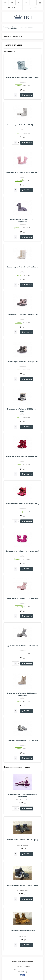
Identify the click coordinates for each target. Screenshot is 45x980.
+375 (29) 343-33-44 (23, 966)
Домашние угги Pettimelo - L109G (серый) (22, 314)
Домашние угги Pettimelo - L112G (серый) (22, 362)
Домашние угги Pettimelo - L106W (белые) (23, 267)
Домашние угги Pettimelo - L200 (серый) (23, 646)
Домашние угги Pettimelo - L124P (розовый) (22, 504)
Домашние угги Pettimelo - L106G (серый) (22, 125)
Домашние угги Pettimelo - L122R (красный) (23, 456)
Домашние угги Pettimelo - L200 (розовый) (22, 598)
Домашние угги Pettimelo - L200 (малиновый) (22, 551)
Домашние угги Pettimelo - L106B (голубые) (22, 78)
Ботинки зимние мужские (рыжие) (22, 931)
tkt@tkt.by (24, 972)
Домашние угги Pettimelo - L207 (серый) (23, 741)
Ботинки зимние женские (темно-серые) (23, 840)
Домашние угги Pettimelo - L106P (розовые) (22, 172)
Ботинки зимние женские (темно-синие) (22, 885)
